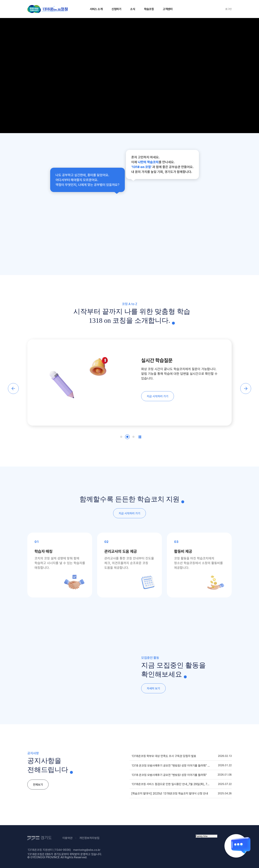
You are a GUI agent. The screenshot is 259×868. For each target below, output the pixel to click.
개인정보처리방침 (89, 838)
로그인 (228, 9)
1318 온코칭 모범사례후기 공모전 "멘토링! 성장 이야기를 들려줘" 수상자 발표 (172, 766)
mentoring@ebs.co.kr (87, 850)
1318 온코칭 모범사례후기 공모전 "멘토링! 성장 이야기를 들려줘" (169, 775)
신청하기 (116, 9)
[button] (13, 389)
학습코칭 (149, 9)
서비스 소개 (96, 9)
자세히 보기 (153, 689)
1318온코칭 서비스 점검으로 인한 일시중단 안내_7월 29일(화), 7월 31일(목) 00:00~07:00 (172, 784)
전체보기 (38, 785)
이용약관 (67, 838)
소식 (133, 9)
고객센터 (168, 9)
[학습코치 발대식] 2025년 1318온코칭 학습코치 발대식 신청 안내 (170, 794)
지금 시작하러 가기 (158, 396)
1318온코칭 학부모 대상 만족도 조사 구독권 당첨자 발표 (164, 756)
